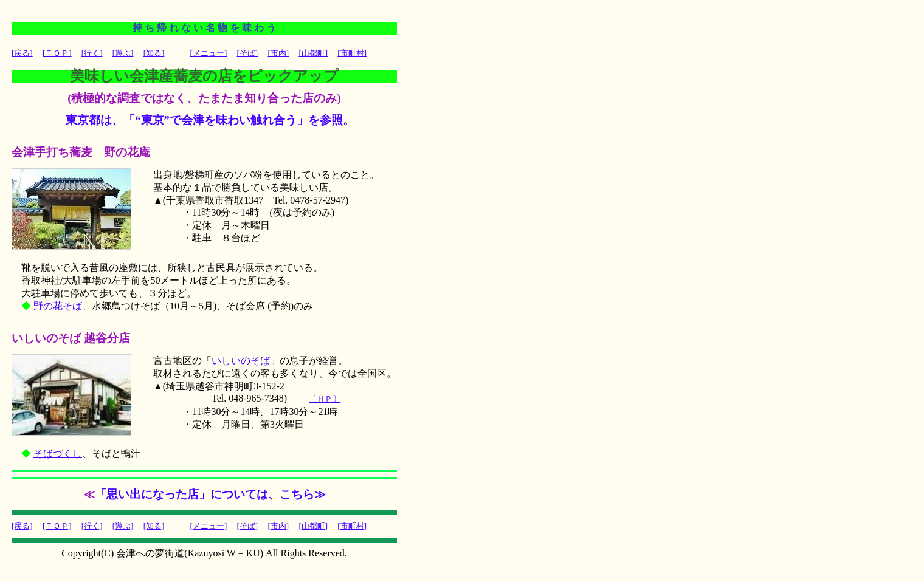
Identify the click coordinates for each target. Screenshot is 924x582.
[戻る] (22, 53)
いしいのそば (241, 361)
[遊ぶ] (123, 53)
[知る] (154, 53)
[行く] (92, 53)
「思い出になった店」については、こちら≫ (210, 494)
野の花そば (58, 306)
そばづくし (58, 454)
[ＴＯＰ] (57, 53)
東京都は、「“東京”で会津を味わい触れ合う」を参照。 (210, 120)
